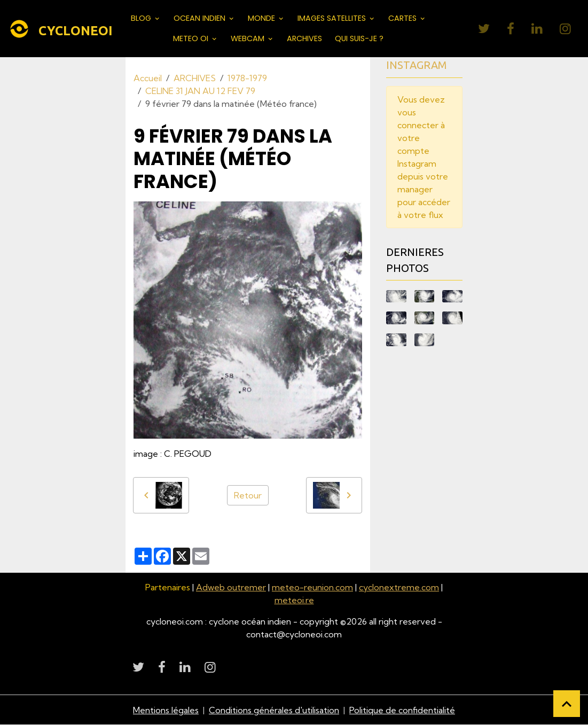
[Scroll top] (567, 704)
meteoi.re (294, 600)
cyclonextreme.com (399, 587)
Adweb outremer (231, 587)
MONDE (262, 18)
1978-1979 (247, 78)
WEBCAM (249, 38)
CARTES (403, 18)
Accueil (148, 78)
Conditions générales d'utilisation (274, 710)
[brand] (52, 29)
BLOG (142, 18)
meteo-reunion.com (312, 587)
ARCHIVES (304, 38)
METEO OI (192, 38)
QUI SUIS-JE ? (359, 38)
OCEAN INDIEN (201, 18)
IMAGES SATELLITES (333, 18)
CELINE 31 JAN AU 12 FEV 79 (200, 91)
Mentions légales (166, 710)
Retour (248, 495)
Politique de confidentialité (402, 710)
